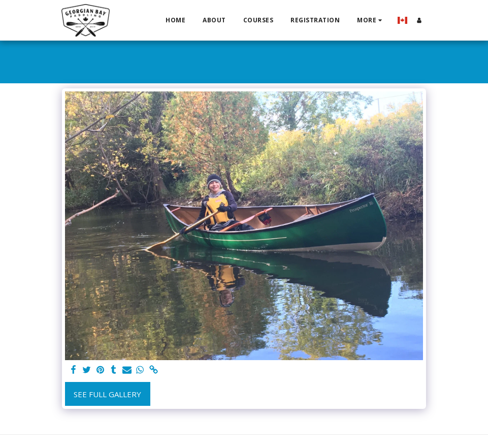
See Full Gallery (107, 394)
